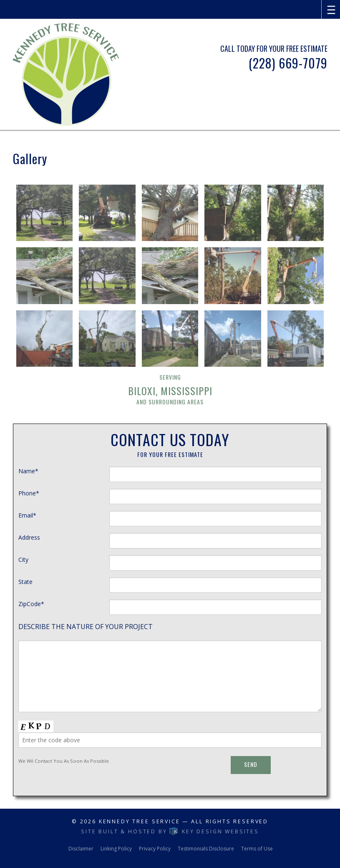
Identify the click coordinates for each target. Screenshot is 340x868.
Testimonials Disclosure (206, 849)
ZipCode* (31, 604)
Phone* (29, 493)
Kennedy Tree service (140, 821)
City (23, 560)
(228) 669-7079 (288, 63)
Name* (28, 471)
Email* (27, 515)
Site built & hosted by (170, 831)
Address (29, 537)
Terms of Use (257, 849)
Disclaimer (81, 849)
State (25, 582)
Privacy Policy (155, 849)
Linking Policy (116, 849)
